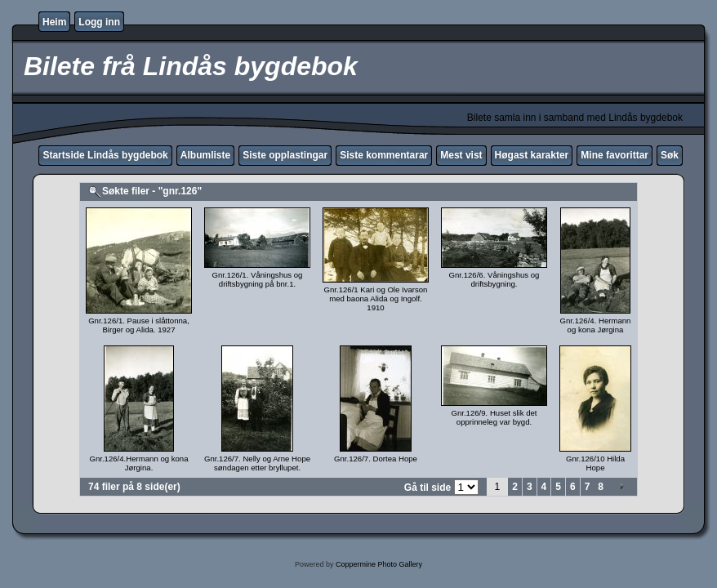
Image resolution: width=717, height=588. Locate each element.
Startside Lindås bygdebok (105, 155)
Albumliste (205, 155)
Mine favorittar (615, 155)
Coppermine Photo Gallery (379, 564)
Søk (670, 155)
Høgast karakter (532, 155)
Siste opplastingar (285, 155)
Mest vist (461, 155)
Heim (54, 22)
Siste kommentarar (384, 155)
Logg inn (99, 22)
